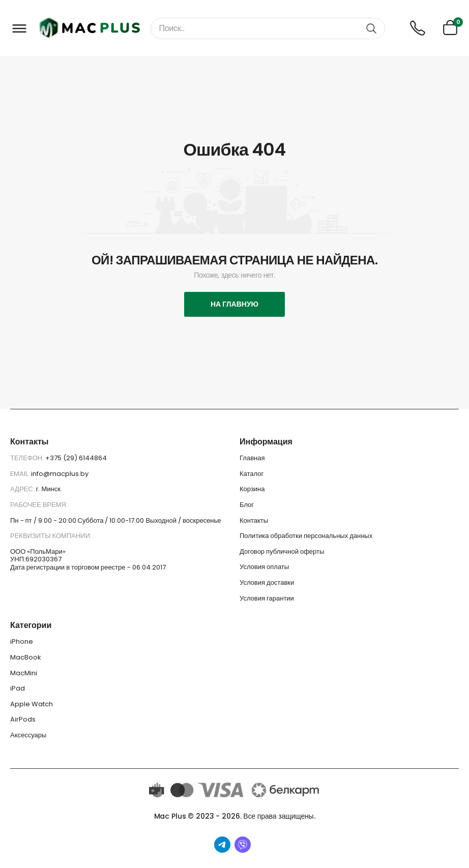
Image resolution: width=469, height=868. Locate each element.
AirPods (23, 719)
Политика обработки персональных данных (306, 536)
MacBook (26, 657)
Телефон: (28, 458)
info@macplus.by (60, 474)
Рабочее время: (39, 505)
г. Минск (48, 489)
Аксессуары (28, 735)
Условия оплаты (264, 567)
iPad (18, 688)
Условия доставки (267, 582)
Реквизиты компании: (51, 536)
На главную (234, 304)
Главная (252, 458)
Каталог (252, 474)
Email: (21, 474)
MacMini (24, 673)
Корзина (252, 489)
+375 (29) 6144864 (76, 458)
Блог (247, 505)
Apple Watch (32, 704)
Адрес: (23, 489)
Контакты (254, 520)
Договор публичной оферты (282, 551)
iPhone (22, 641)
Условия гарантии (267, 598)
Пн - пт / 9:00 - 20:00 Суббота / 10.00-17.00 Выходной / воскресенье (116, 520)
